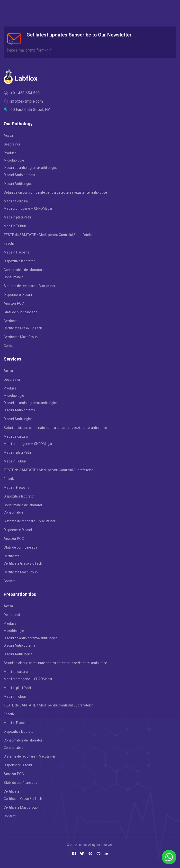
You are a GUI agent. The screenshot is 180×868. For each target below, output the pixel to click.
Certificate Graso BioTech (23, 328)
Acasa (8, 136)
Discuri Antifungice (18, 184)
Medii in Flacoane (17, 252)
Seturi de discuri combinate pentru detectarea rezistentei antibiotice (55, 193)
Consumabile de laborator (23, 270)
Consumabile (13, 277)
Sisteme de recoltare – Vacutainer (30, 286)
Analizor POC (14, 303)
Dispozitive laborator (19, 261)
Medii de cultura (16, 201)
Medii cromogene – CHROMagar (28, 209)
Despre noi (12, 144)
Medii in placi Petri (17, 217)
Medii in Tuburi (15, 226)
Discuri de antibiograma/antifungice (31, 168)
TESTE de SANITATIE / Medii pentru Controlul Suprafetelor (48, 235)
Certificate (12, 321)
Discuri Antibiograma (19, 175)
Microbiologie (14, 160)
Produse (10, 153)
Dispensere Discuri (18, 295)
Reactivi (9, 244)
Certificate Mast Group (21, 337)
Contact (10, 346)
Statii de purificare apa (20, 312)
